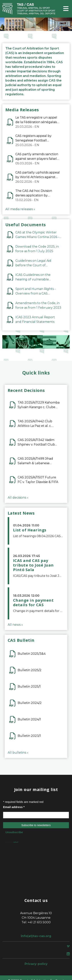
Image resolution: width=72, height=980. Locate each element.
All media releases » (20, 209)
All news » (15, 625)
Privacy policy (36, 964)
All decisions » (18, 498)
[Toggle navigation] (66, 9)
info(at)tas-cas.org (36, 936)
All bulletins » (18, 753)
